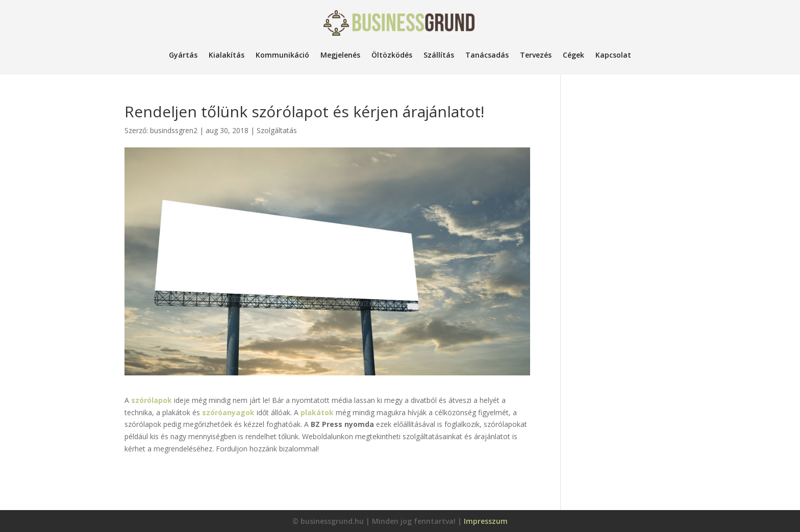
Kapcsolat (613, 55)
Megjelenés (340, 55)
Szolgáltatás (277, 130)
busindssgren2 (174, 130)
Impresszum (486, 521)
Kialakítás (227, 55)
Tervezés (536, 55)
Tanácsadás (487, 55)
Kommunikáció (282, 55)
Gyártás (183, 55)
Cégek (573, 55)
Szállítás (439, 55)
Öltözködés (392, 55)
